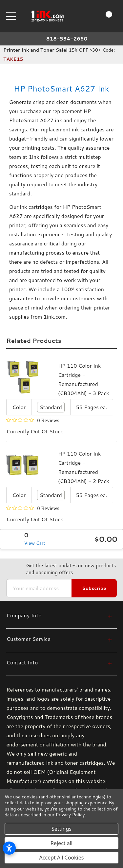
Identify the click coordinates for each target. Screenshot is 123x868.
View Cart (35, 543)
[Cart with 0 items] (103, 16)
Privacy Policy (70, 815)
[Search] (80, 16)
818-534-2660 (67, 39)
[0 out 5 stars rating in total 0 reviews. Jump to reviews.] (33, 420)
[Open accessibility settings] (9, 848)
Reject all (61, 843)
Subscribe (94, 588)
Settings (61, 829)
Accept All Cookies (62, 858)
